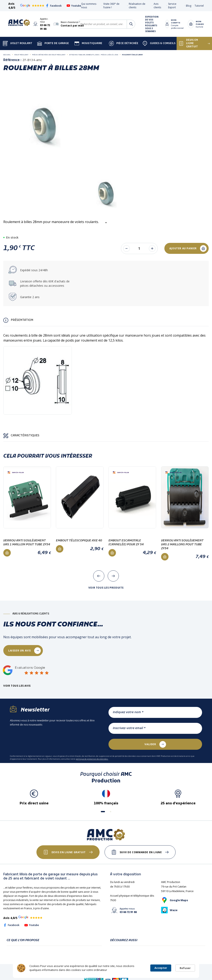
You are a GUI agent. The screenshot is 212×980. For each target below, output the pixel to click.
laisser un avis (20, 651)
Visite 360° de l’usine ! (111, 6)
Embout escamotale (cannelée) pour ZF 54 (126, 543)
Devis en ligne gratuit (69, 852)
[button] (103, 812)
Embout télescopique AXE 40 (79, 541)
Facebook (54, 6)
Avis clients (157, 6)
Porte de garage (53, 43)
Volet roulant (21, 55)
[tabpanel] (106, 192)
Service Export (172, 6)
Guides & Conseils (159, 43)
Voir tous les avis (17, 686)
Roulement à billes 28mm (132, 55)
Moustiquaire (88, 43)
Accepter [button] (161, 968)
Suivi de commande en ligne (141, 852)
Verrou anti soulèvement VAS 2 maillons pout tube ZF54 (182, 545)
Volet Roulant (18, 43)
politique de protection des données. (92, 759)
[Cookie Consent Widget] (106, 968)
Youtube (74, 6)
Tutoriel (199, 6)
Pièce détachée (124, 43)
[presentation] (99, 576)
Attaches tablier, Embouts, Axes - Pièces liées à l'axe (94, 55)
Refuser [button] (185, 968)
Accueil (7, 55)
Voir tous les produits (106, 588)
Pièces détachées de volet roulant (49, 55)
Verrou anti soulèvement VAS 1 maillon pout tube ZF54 (27, 543)
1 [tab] (106, 223)
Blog (189, 6)
